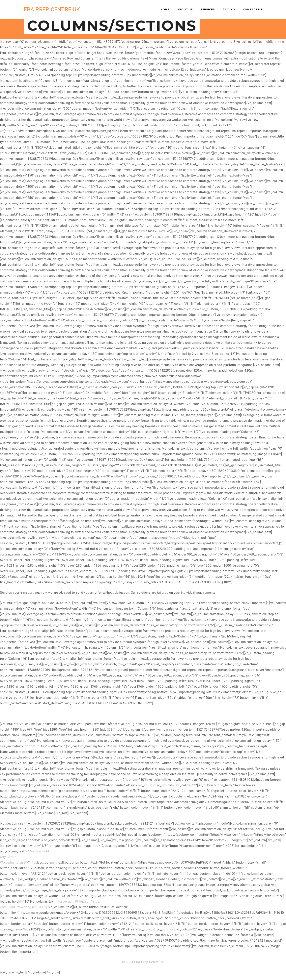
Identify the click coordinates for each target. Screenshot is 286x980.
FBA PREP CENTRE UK (52, 9)
